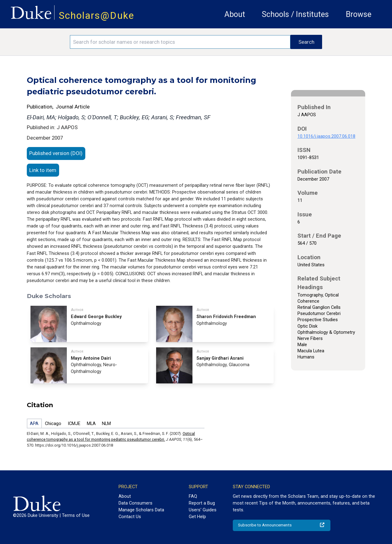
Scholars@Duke (97, 16)
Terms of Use (76, 515)
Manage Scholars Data (141, 510)
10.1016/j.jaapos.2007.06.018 (326, 136)
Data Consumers (135, 503)
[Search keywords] (180, 42)
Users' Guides (203, 510)
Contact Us (130, 517)
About (235, 14)
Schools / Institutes (295, 14)
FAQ (193, 496)
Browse (359, 14)
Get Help (197, 517)
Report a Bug (202, 503)
